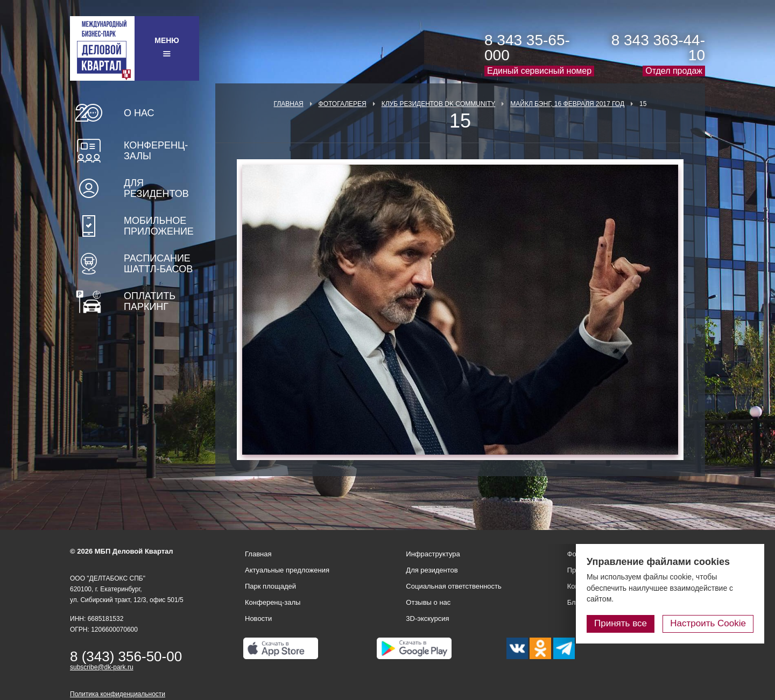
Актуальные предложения (287, 570)
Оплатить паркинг (150, 301)
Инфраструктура (433, 554)
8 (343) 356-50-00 (126, 656)
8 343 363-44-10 (658, 48)
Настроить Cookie (708, 623)
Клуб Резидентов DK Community (439, 104)
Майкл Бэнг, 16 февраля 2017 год (567, 104)
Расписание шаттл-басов (158, 264)
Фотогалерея (343, 104)
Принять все (621, 623)
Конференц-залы (156, 151)
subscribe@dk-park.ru (102, 667)
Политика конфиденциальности (118, 694)
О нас (139, 113)
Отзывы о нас (428, 602)
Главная (289, 104)
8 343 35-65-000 (527, 48)
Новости (258, 618)
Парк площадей (270, 586)
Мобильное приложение (159, 226)
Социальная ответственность (454, 586)
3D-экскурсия (427, 618)
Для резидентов (156, 188)
